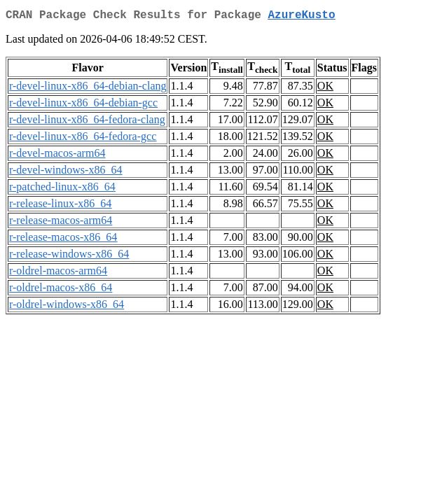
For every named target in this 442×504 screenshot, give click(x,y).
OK (325, 89)
